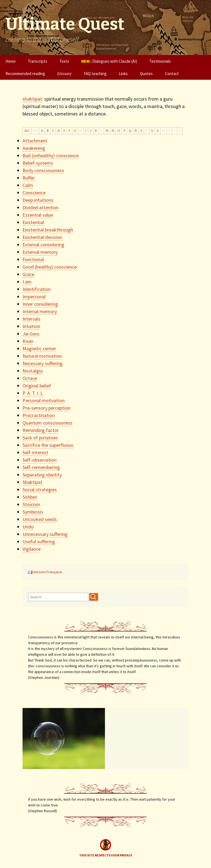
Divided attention (41, 207)
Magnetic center (39, 348)
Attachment (35, 141)
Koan (28, 341)
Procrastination (39, 415)
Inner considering (40, 304)
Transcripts (38, 61)
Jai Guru (31, 334)
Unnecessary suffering (45, 534)
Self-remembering (41, 467)
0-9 (35, 130)
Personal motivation (44, 400)
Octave (30, 378)
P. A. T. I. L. (33, 393)
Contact (172, 74)
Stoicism (31, 504)
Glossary (64, 74)
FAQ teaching (95, 74)
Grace (28, 274)
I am (27, 282)
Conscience (34, 193)
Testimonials (160, 61)
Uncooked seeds (40, 519)
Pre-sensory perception (46, 408)
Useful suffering (39, 542)
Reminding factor (41, 430)
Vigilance (32, 549)
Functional (33, 259)
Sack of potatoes (40, 438)
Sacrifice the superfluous (48, 445)
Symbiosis (33, 512)
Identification (37, 289)
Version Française (45, 572)
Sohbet (30, 497)
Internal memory (40, 311)
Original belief (37, 386)
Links (123, 74)
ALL (27, 130)
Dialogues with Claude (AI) (109, 61)
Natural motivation (42, 356)
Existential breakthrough (48, 230)
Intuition (31, 326)
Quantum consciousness (48, 423)
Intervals (31, 319)
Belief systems (38, 163)
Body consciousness (43, 170)
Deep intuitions (38, 200)
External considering (43, 245)
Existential (33, 222)
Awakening (34, 148)
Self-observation (40, 460)
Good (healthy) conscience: (50, 267)
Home (11, 61)
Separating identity (42, 475)
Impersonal (34, 297)
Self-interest (35, 452)
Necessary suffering (43, 363)
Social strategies (40, 490)
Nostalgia (33, 371)
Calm (28, 185)
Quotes (146, 74)
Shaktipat (32, 482)
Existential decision (42, 237)
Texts (64, 61)
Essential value (38, 215)
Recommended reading (25, 74)
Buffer (29, 178)
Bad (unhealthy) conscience (51, 155)
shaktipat (32, 99)
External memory (40, 252)
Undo (28, 527)
